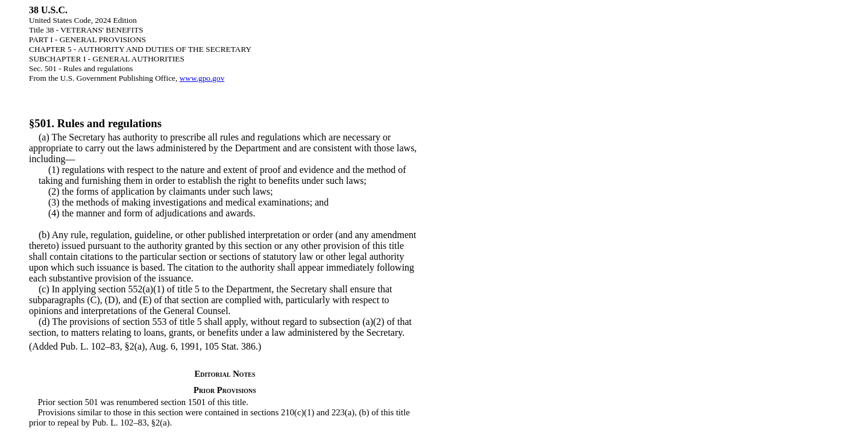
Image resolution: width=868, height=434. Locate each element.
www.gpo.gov (202, 78)
